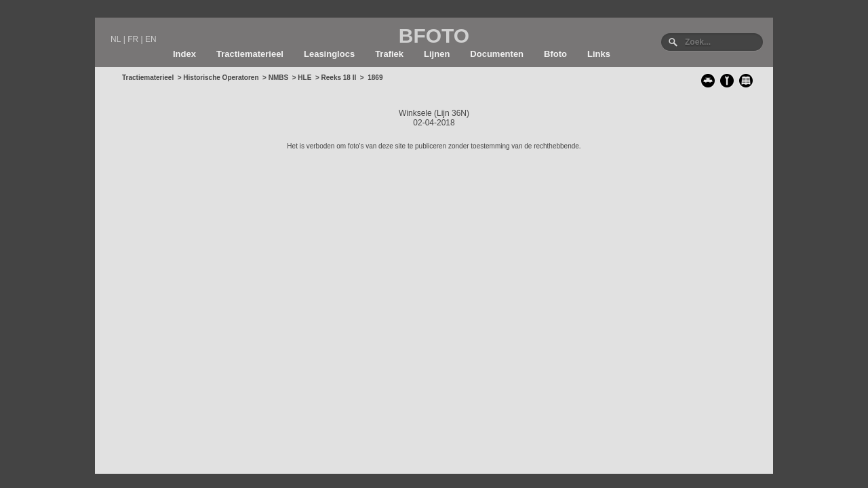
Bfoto (555, 54)
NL (116, 39)
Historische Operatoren (221, 78)
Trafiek (389, 54)
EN (151, 39)
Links (599, 54)
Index (184, 54)
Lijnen (437, 54)
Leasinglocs (329, 54)
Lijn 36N (452, 113)
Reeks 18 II (339, 78)
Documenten (497, 54)
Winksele (415, 113)
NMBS (278, 78)
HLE (304, 78)
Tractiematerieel (250, 54)
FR (133, 39)
